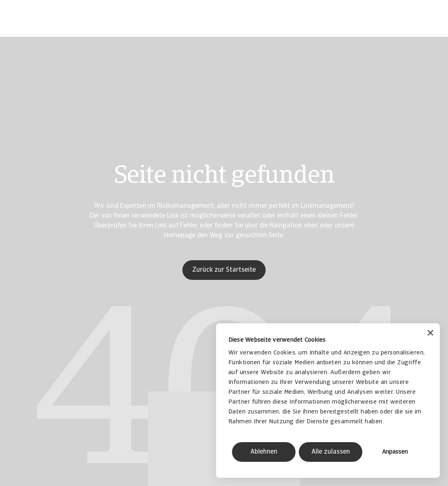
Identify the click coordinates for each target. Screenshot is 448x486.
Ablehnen (264, 452)
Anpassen (395, 452)
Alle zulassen (331, 452)
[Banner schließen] (430, 334)
